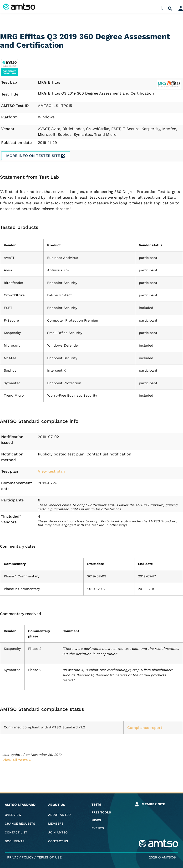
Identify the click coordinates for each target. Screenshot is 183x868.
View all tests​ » (17, 760)
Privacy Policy (20, 857)
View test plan (51, 471)
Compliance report (145, 728)
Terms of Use (49, 857)
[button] (162, 8)
